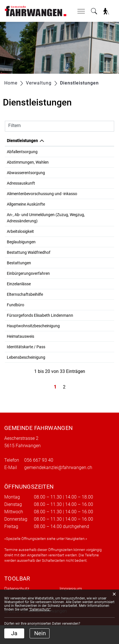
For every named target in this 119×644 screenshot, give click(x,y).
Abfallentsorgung (22, 152)
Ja (14, 633)
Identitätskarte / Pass (26, 366)
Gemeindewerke (82, 152)
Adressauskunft (21, 183)
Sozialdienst (79, 194)
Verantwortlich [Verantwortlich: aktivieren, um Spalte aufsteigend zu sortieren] (81, 141)
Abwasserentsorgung (26, 173)
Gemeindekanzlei (83, 162)
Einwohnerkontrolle (85, 183)
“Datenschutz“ (40, 609)
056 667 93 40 (39, 479)
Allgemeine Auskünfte (26, 210)
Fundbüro (16, 317)
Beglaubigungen (21, 254)
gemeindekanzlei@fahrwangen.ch (58, 486)
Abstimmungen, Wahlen (28, 162)
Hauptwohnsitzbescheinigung (33, 345)
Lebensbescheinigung (26, 376)
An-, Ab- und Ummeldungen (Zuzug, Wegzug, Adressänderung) (31, 227)
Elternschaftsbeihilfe (25, 307)
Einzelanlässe (19, 296)
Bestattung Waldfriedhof (29, 265)
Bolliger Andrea (81, 328)
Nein (40, 633)
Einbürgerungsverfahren (28, 286)
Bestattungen (19, 275)
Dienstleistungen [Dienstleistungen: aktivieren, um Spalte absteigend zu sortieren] (22, 141)
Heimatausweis (20, 355)
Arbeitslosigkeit (20, 244)
